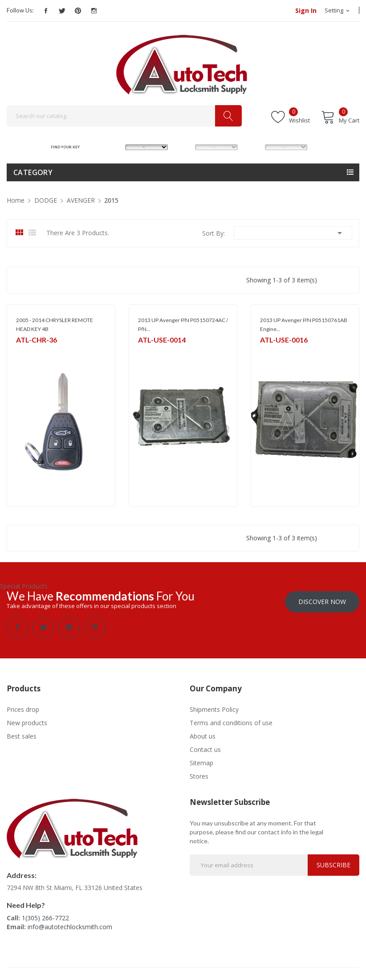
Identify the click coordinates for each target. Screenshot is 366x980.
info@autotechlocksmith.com (70, 926)
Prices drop (23, 708)
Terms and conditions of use (231, 722)
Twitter (62, 11)
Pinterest (78, 11)
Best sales (22, 735)
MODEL (185, 147)
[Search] (124, 116)
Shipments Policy (214, 708)
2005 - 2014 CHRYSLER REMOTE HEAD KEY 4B (55, 325)
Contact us (205, 749)
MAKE (114, 147)
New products (27, 722)
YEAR (252, 147)
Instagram (94, 11)
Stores (199, 775)
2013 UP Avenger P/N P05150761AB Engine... (304, 325)
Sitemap (201, 762)
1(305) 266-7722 (45, 917)
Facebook (46, 11)
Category (33, 172)
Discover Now (322, 601)
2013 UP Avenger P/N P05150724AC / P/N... (183, 325)
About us (203, 735)
